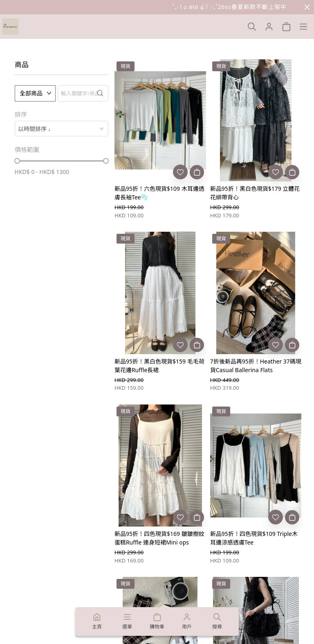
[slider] (17, 161)
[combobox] (62, 129)
